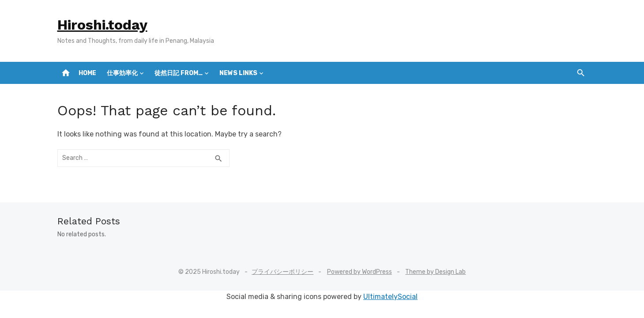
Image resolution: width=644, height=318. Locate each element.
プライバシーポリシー (282, 272)
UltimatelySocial (390, 297)
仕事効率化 (122, 73)
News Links (238, 73)
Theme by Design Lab (435, 272)
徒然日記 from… (179, 73)
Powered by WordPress (360, 272)
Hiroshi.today (102, 25)
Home (87, 73)
